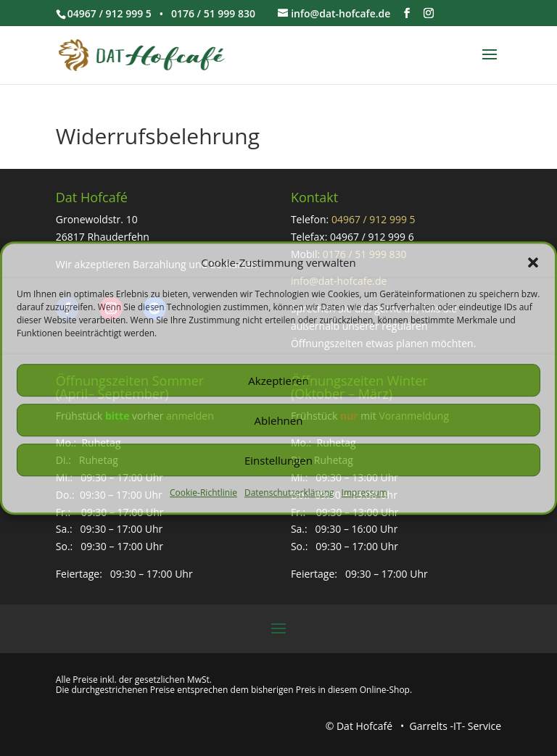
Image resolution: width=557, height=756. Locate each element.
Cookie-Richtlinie (203, 493)
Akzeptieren (278, 381)
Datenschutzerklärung (289, 493)
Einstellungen (278, 460)
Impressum (364, 493)
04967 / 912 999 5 (374, 219)
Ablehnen (279, 420)
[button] (533, 263)
